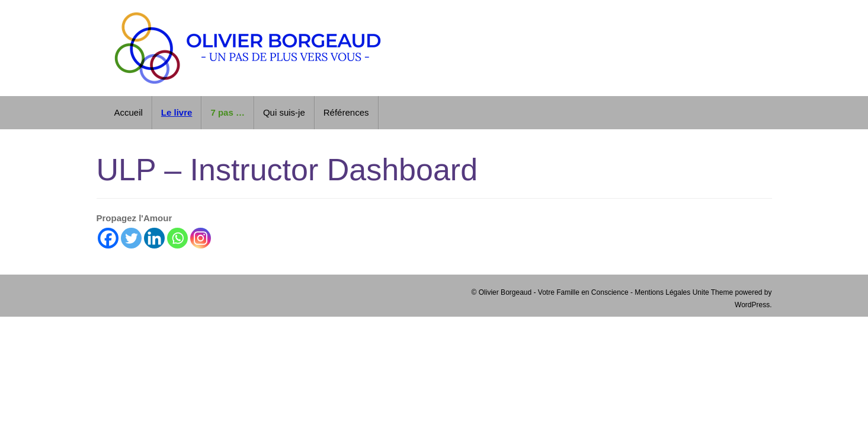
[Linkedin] (154, 238)
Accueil (129, 112)
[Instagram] (201, 238)
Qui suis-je (284, 112)
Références (346, 112)
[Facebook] (108, 238)
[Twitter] (131, 238)
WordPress (752, 305)
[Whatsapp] (177, 238)
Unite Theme (713, 292)
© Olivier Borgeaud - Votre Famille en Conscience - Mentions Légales (582, 292)
